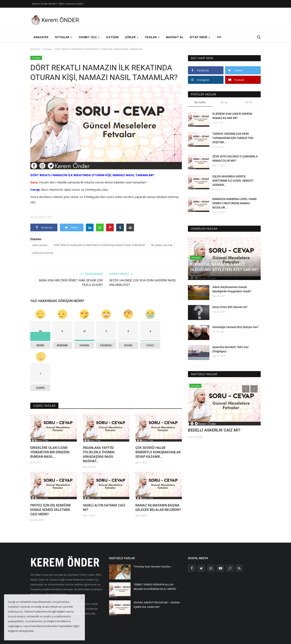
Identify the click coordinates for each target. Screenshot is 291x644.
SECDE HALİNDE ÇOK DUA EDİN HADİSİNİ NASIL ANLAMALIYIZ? (143, 283)
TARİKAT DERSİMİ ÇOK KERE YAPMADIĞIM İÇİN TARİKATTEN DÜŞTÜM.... (233, 138)
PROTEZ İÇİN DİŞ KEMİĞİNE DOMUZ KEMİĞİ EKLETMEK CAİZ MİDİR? (51, 510)
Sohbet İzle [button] (89, 37)
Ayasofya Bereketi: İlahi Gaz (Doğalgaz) (230, 349)
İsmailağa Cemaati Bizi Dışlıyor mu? (235, 327)
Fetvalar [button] (64, 37)
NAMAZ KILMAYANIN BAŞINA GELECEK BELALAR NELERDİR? (158, 508)
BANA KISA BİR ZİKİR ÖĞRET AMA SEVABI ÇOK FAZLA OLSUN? (71, 283)
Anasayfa (41, 37)
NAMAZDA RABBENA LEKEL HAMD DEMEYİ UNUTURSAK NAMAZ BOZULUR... (235, 203)
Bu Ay (224, 102)
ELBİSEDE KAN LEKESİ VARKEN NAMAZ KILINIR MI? (232, 116)
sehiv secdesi (40, 245)
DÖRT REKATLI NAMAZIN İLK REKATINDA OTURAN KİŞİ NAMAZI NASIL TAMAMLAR (99, 245)
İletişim (112, 37)
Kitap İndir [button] (200, 37)
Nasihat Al (175, 37)
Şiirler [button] (132, 37)
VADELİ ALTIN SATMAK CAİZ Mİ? (104, 508)
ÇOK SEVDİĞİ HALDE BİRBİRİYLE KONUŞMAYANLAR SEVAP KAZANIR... (158, 452)
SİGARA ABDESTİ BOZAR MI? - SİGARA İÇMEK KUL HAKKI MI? (157, 605)
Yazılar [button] (152, 37)
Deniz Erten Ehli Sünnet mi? (230, 307)
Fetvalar (48, 49)
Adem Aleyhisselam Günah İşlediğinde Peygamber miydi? (232, 289)
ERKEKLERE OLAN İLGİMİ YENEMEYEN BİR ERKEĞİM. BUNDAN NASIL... (50, 452)
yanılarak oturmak (43, 253)
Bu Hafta (200, 102)
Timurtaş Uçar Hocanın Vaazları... (153, 567)
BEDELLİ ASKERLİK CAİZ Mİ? (214, 430)
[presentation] (246, 389)
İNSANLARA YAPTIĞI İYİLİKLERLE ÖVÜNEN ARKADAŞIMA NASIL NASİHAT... (99, 454)
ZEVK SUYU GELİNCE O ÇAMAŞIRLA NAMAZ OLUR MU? (235, 158)
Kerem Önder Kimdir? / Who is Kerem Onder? (58, 4)
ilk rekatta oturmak (162, 245)
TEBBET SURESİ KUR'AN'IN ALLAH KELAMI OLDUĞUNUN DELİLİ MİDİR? (155, 587)
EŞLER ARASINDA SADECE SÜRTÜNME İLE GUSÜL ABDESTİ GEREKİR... (233, 181)
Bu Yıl (249, 102)
